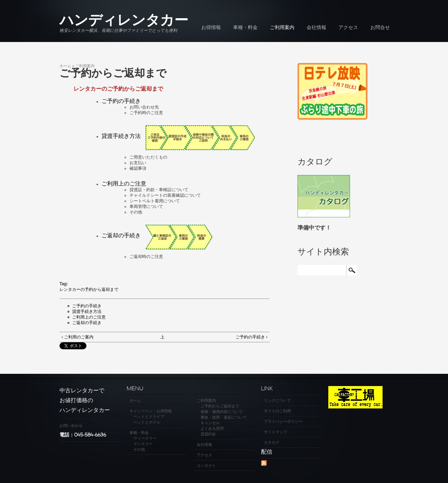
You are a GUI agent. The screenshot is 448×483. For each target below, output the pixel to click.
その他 (139, 449)
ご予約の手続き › (251, 337)
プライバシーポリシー (283, 421)
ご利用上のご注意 (124, 184)
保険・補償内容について (222, 412)
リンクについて (277, 400)
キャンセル (210, 423)
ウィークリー (145, 438)
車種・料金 (245, 28)
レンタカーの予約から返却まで (89, 289)
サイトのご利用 (277, 411)
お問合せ (380, 28)
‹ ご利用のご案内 (78, 337)
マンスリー (143, 444)
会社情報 (316, 28)
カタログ (272, 442)
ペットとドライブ (149, 416)
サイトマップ (275, 432)
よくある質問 (212, 428)
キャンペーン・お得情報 (151, 411)
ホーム (65, 66)
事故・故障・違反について (224, 417)
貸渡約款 (208, 434)
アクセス (348, 28)
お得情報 (211, 28)
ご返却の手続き (87, 323)
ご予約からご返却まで (220, 406)
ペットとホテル (147, 422)
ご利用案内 (282, 28)
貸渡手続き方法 (87, 311)
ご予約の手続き (121, 101)
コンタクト (206, 465)
